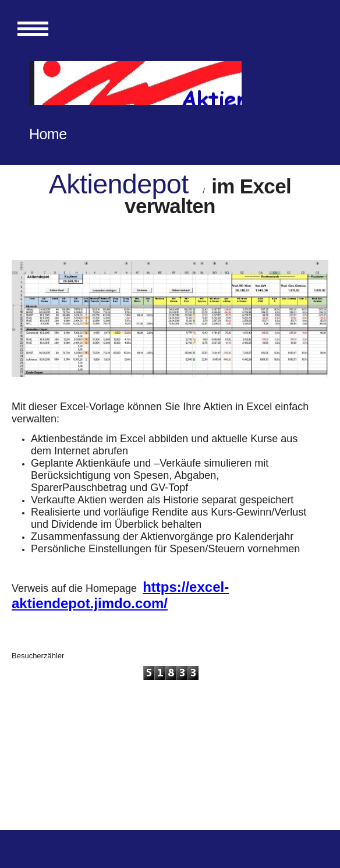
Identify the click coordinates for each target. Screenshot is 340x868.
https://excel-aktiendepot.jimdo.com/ (120, 595)
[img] (135, 83)
